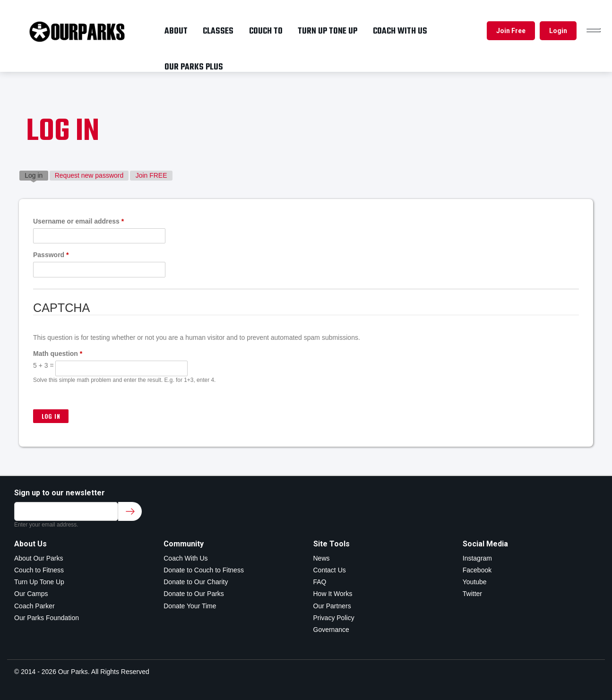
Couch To (266, 31)
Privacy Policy (334, 618)
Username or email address (78, 221)
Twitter (472, 594)
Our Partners (332, 606)
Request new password (89, 175)
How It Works (333, 594)
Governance (331, 630)
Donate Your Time (190, 606)
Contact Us (330, 570)
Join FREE (151, 175)
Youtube (475, 582)
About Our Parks (39, 558)
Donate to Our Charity (196, 582)
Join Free (511, 31)
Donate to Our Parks (194, 594)
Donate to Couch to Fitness (204, 570)
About (176, 31)
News (322, 558)
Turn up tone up (328, 31)
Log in (36, 175)
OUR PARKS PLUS (194, 67)
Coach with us (400, 31)
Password (51, 255)
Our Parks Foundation (47, 618)
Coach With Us (185, 558)
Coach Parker (34, 606)
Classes (218, 31)
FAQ (320, 582)
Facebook (477, 570)
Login (558, 31)
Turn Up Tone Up (39, 582)
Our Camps (31, 594)
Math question (58, 354)
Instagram (477, 558)
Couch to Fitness (39, 570)
